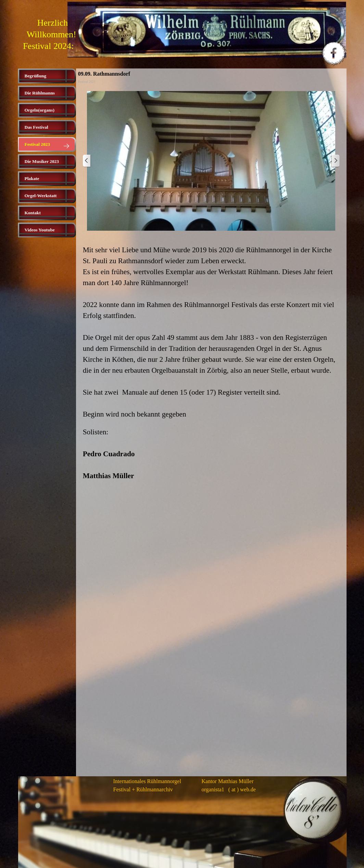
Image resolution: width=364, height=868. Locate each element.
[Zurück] (87, 161)
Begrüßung (36, 76)
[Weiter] (335, 161)
